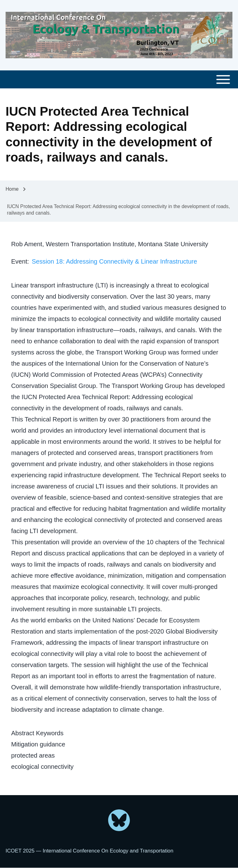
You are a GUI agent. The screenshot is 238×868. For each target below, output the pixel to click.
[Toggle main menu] (119, 80)
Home (12, 189)
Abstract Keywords (37, 733)
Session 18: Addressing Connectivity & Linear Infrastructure (114, 261)
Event (19, 261)
